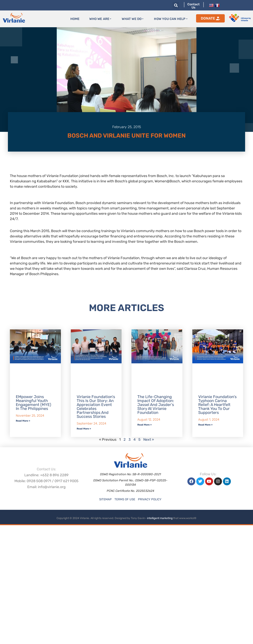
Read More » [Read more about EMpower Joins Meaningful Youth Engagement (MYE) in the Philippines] (23, 421)
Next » (149, 440)
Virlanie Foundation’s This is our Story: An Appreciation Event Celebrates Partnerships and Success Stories (96, 407)
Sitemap (105, 499)
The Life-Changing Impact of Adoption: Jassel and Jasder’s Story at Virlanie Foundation (156, 405)
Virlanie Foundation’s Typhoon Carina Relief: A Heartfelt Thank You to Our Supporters (217, 405)
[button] (176, 5)
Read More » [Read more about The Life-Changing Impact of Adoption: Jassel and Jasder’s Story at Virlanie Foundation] (144, 425)
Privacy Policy (150, 499)
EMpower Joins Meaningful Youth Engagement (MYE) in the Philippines (34, 403)
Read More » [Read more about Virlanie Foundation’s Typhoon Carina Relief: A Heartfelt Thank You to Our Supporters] (205, 425)
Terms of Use (125, 499)
